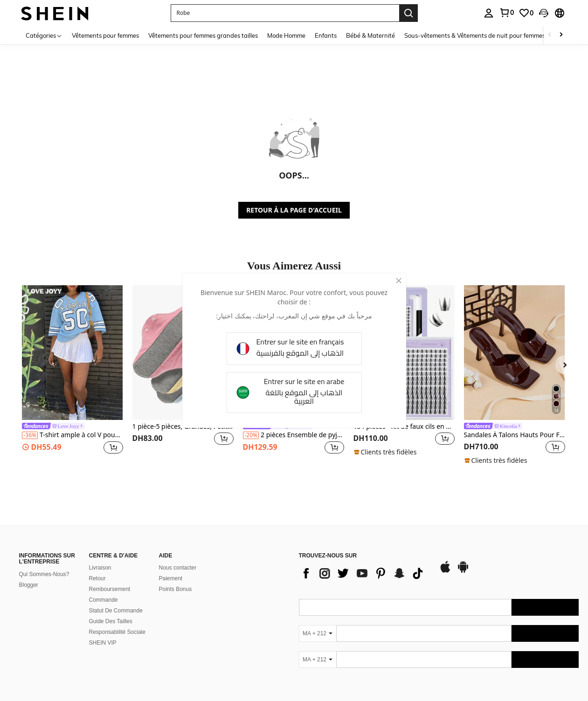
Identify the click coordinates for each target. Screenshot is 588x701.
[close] (399, 281)
